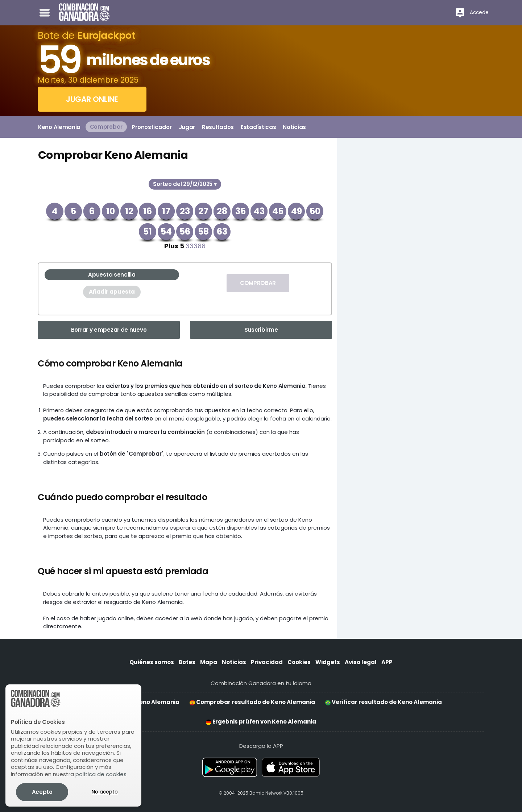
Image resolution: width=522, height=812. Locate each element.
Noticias (234, 662)
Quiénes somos (152, 662)
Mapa (209, 662)
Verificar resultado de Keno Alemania (384, 702)
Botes (187, 662)
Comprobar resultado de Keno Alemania (252, 702)
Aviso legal (361, 662)
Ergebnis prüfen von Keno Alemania (261, 722)
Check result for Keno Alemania (130, 702)
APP (387, 662)
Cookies (299, 662)
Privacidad (267, 662)
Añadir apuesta (112, 292)
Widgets (328, 662)
